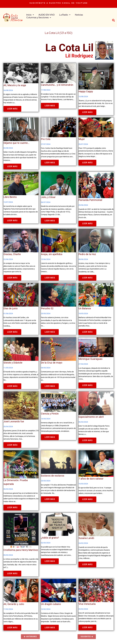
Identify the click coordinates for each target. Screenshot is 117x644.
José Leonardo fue (14, 421)
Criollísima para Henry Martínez (21, 550)
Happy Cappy (86, 91)
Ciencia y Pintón (50, 414)
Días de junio (11, 308)
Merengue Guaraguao (90, 359)
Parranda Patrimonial (90, 200)
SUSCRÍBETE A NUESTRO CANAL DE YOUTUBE (59, 3)
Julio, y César (48, 197)
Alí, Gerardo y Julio (14, 604)
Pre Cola (46, 139)
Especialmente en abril (91, 417)
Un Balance (85, 308)
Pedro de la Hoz (87, 254)
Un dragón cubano (51, 604)
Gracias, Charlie (12, 254)
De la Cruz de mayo (52, 363)
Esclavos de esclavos (53, 476)
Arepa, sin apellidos (52, 254)
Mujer (82, 139)
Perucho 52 (47, 308)
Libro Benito (10, 197)
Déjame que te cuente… (16, 143)
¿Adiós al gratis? (50, 538)
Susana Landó (86, 538)
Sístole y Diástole (13, 363)
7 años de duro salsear (91, 479)
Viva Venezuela (87, 604)
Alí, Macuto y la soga (15, 85)
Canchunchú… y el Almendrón (57, 85)
